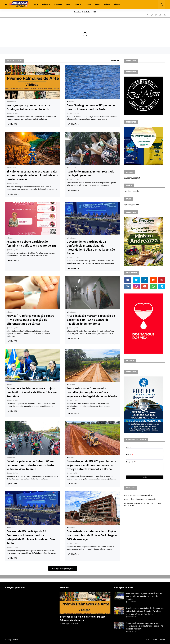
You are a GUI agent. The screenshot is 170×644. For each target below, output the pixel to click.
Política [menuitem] (45, 4)
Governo (72, 385)
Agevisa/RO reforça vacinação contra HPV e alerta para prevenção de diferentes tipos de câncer (30, 320)
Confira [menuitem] (88, 4)
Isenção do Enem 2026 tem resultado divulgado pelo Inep (91, 174)
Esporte (71, 102)
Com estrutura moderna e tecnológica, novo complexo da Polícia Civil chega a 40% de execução (92, 535)
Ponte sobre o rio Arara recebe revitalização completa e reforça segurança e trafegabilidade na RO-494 (92, 392)
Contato (162, 640)
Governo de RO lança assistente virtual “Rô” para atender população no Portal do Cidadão (144, 596)
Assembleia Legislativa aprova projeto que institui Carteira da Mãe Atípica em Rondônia (32, 392)
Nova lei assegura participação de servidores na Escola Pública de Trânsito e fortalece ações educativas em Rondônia (145, 611)
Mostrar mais (115, 61)
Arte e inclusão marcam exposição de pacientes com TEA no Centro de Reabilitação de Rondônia (91, 320)
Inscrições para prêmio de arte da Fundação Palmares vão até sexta (28, 107)
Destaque (12, 238)
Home (147, 640)
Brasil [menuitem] (69, 4)
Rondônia (12, 102)
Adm (64, 624)
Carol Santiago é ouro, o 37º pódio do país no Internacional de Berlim (91, 107)
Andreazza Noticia (25, 640)
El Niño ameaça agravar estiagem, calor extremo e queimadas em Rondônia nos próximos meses (32, 176)
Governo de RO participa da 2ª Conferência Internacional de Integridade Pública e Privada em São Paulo (91, 248)
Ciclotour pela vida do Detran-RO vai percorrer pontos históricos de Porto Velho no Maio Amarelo (30, 465)
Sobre (155, 640)
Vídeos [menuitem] (98, 4)
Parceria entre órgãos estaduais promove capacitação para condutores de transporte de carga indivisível (144, 626)
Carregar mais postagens (63, 569)
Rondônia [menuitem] (58, 4)
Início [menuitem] (36, 4)
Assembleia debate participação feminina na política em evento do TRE (32, 244)
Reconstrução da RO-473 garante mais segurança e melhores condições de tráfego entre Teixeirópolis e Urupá (91, 465)
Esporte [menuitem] (78, 4)
